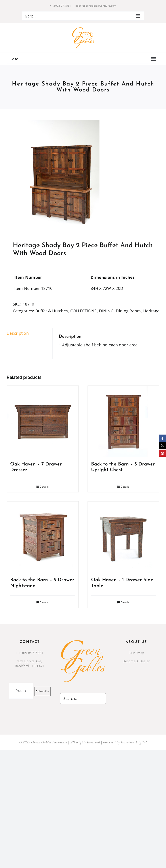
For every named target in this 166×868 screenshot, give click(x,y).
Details (44, 487)
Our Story (136, 653)
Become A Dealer (136, 661)
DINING (106, 311)
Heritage (151, 311)
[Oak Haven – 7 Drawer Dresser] (43, 422)
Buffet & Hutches (52, 311)
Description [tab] (18, 333)
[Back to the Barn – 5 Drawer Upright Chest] (124, 422)
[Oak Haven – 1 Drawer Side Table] (124, 537)
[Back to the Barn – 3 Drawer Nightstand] (43, 537)
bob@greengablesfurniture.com (96, 6)
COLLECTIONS (84, 311)
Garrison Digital (134, 742)
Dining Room (128, 311)
